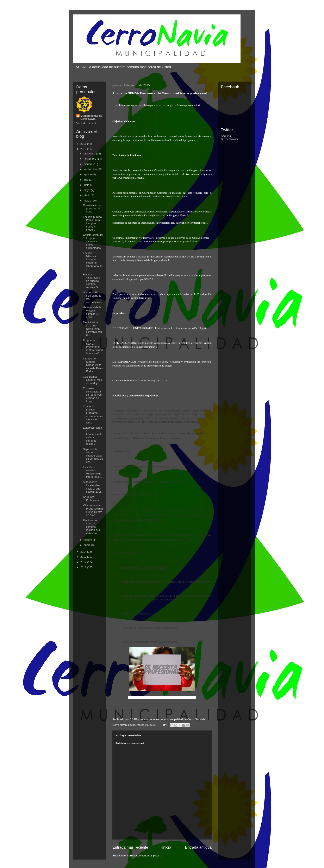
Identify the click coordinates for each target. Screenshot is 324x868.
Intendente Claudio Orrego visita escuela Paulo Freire (93, 365)
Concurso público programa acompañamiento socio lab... (93, 414)
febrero (88, 540)
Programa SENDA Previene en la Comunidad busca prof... (93, 347)
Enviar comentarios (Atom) (145, 856)
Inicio (167, 847)
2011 (84, 567)
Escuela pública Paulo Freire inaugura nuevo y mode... (92, 223)
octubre (89, 164)
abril (87, 195)
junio (87, 185)
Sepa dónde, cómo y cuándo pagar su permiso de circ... (93, 456)
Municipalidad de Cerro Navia (91, 117)
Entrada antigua (198, 847)
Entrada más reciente (130, 847)
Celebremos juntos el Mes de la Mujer (92, 380)
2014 (84, 552)
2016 (84, 144)
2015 (84, 149)
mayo (87, 190)
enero (88, 545)
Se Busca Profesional (91, 499)
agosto (88, 174)
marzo (88, 201)
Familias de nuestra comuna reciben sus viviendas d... (92, 527)
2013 (84, 557)
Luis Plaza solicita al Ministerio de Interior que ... (93, 472)
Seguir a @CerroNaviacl (230, 138)
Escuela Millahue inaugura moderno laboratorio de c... (93, 261)
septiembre (91, 169)
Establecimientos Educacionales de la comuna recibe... (92, 436)
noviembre (90, 159)
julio (86, 180)
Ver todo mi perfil (86, 123)
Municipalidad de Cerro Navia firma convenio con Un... (92, 329)
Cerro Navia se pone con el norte (92, 208)
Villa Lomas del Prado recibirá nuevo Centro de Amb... (93, 510)
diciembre (90, 154)
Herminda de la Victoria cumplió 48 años (92, 312)
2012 (84, 562)
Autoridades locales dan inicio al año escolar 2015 (92, 487)
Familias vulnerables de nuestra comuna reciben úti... (92, 281)
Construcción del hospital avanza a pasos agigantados (93, 241)
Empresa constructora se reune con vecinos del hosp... (92, 395)
